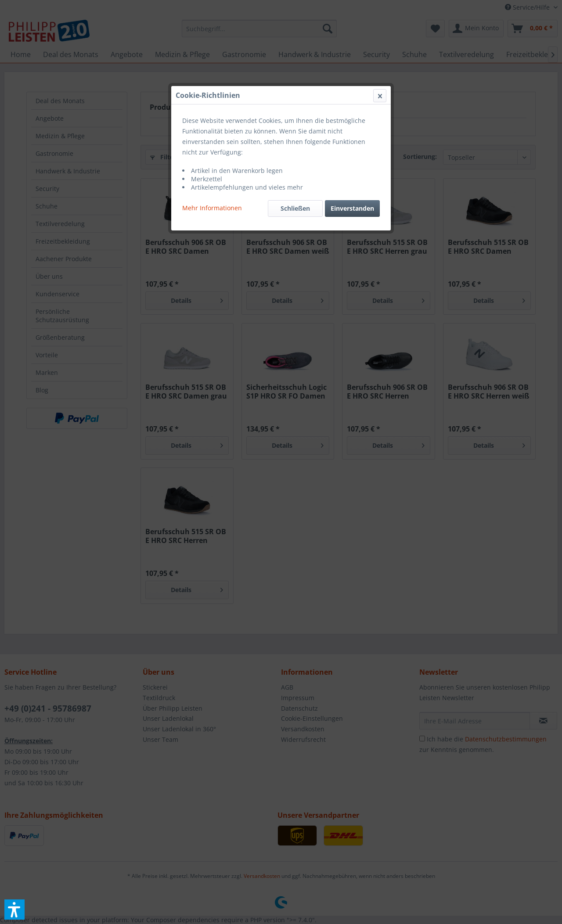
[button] (14, 910)
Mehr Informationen (212, 208)
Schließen (295, 208)
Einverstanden (352, 208)
